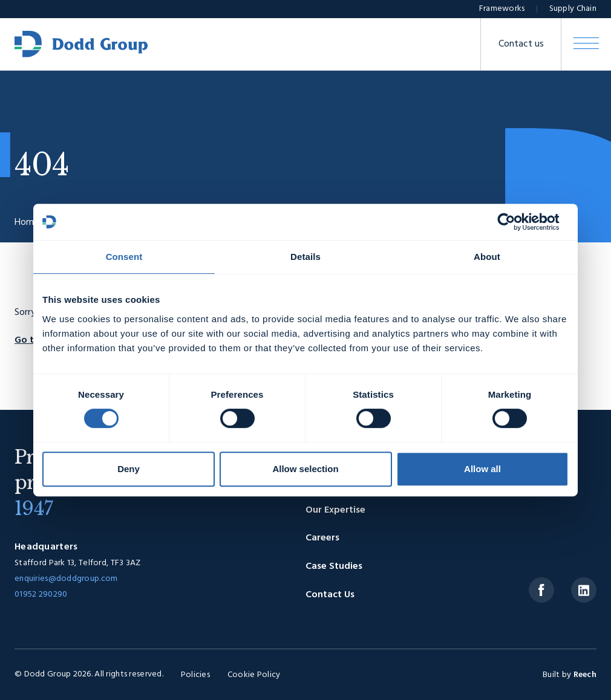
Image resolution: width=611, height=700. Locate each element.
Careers (322, 538)
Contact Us (330, 595)
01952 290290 (41, 595)
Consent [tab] (124, 257)
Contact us (521, 44)
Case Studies (334, 566)
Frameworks (502, 9)
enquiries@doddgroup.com (66, 579)
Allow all (482, 469)
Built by (570, 675)
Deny (129, 469)
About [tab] (487, 257)
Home (27, 222)
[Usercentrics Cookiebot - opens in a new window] (516, 222)
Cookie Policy (254, 675)
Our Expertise (335, 510)
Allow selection (305, 469)
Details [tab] (305, 257)
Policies (195, 675)
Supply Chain (573, 9)
